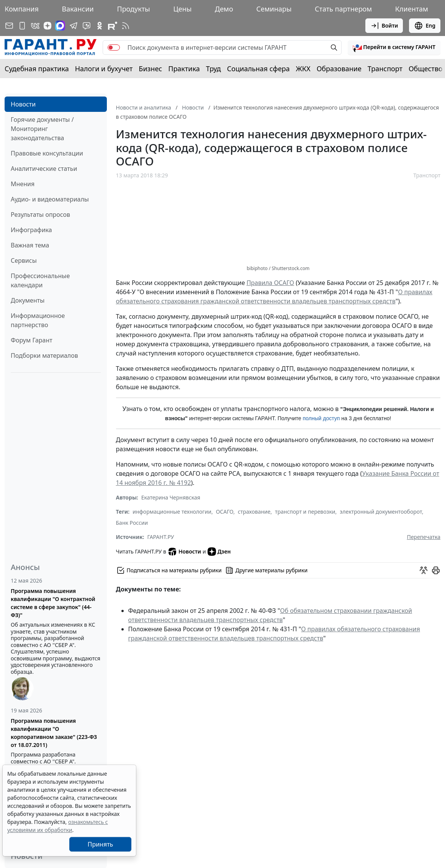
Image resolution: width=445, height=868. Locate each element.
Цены (182, 9)
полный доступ (321, 418)
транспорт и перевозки (305, 512)
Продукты (133, 9)
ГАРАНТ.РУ (161, 537)
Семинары (274, 9)
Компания (22, 9)
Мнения (23, 184)
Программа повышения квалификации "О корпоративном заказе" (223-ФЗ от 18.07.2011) (54, 733)
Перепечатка (424, 537)
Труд (214, 69)
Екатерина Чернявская (171, 497)
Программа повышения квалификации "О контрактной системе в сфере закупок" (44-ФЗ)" (53, 603)
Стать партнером (343, 9)
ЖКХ (303, 69)
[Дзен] (47, 26)
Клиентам (412, 9)
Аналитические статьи (44, 169)
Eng (425, 26)
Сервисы (24, 260)
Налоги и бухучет (104, 69)
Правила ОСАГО (270, 283)
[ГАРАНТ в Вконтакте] (35, 26)
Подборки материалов (44, 355)
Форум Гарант (32, 340)
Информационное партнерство (38, 320)
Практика (184, 69)
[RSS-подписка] (126, 26)
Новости (23, 104)
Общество (426, 69)
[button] (394, 47)
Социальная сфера (258, 69)
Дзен (219, 552)
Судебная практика (37, 69)
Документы (28, 300)
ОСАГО (225, 512)
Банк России (132, 523)
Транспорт (385, 69)
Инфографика (31, 230)
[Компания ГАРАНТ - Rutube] (113, 26)
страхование (254, 512)
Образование (339, 69)
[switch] (114, 47)
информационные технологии (172, 512)
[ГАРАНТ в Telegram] (74, 26)
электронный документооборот (381, 512)
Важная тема (30, 245)
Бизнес (150, 69)
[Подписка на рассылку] (9, 26)
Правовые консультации (47, 153)
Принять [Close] (101, 844)
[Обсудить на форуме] (424, 570)
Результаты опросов (40, 215)
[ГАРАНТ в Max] (60, 26)
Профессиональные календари (40, 280)
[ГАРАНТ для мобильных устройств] (22, 26)
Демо (224, 9)
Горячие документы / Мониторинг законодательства (42, 129)
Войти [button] (384, 26)
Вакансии (78, 9)
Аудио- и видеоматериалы (50, 199)
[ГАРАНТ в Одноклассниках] (100, 26)
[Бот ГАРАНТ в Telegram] (87, 26)
